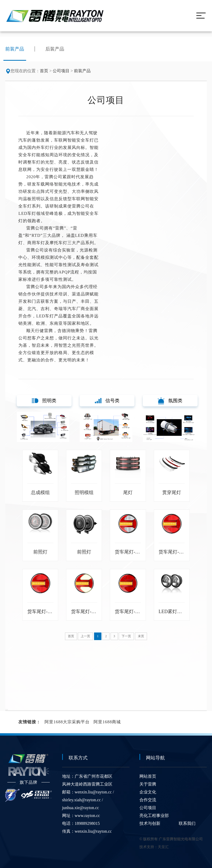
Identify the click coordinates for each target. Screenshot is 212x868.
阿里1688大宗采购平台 (67, 721)
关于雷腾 (148, 783)
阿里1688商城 (107, 721)
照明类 (44, 401)
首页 (44, 71)
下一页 (126, 635)
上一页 (85, 635)
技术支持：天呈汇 (154, 846)
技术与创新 (150, 822)
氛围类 (170, 401)
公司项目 (61, 71)
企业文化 (148, 791)
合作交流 (148, 799)
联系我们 (187, 822)
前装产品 (82, 71)
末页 (141, 635)
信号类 (107, 401)
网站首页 (148, 775)
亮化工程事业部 (154, 814)
